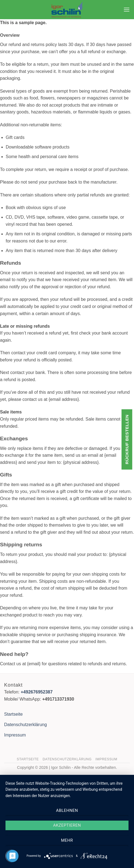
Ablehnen (67, 810)
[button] (127, 9)
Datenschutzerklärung (26, 725)
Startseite (13, 714)
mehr (67, 840)
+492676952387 (37, 692)
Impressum (15, 735)
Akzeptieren (67, 825)
